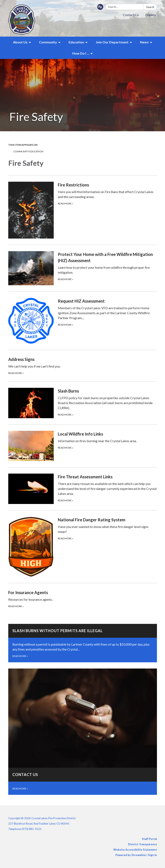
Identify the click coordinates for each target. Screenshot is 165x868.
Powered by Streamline (131, 855)
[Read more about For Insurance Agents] (83, 599)
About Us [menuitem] (20, 42)
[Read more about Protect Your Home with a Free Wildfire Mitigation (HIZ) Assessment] (83, 268)
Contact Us (131, 15)
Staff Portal (149, 839)
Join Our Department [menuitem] (112, 42)
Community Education (28, 151)
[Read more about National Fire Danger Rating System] (83, 547)
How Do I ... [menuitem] (81, 53)
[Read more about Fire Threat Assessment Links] (83, 489)
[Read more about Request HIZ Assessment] (83, 321)
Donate (151, 15)
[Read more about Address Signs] (83, 366)
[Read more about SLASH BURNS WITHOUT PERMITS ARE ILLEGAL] (83, 643)
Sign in (153, 855)
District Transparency (142, 844)
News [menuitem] (144, 42)
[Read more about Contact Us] (83, 732)
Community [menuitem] (48, 42)
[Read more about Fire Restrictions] (83, 210)
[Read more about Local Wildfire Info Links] (83, 446)
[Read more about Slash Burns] (83, 403)
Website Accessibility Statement (135, 850)
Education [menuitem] (76, 42)
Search (150, 7)
